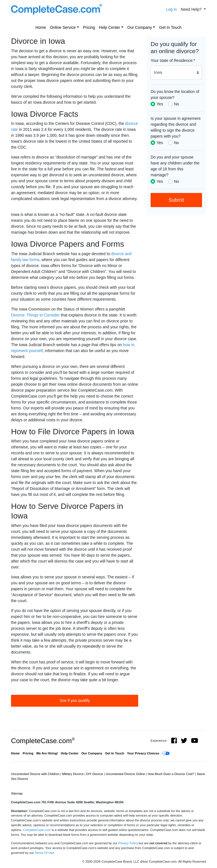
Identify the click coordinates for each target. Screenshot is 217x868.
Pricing (89, 27)
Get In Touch (170, 27)
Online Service (63, 27)
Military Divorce (73, 774)
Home (41, 27)
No (177, 104)
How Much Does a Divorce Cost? (171, 774)
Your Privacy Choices (143, 753)
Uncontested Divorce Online (126, 774)
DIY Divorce (95, 774)
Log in (171, 9)
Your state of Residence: (173, 60)
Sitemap (17, 793)
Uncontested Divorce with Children (36, 774)
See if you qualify (75, 700)
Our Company (140, 27)
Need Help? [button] (192, 9)
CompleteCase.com (43, 741)
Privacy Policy (128, 843)
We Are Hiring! (47, 753)
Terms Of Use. (45, 853)
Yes (160, 104)
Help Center (109, 27)
